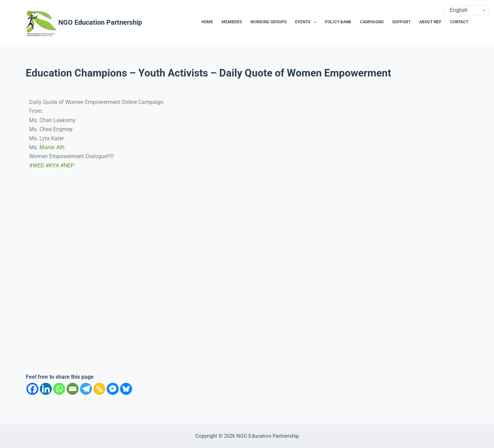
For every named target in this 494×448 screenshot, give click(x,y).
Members (232, 22)
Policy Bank (338, 22)
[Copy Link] (99, 389)
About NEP (430, 22)
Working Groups (268, 22)
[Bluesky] (126, 389)
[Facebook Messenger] (113, 389)
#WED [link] (37, 166)
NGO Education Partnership (100, 22)
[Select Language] (467, 10)
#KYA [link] (52, 166)
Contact (459, 22)
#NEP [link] (67, 166)
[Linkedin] (46, 389)
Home (207, 22)
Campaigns (372, 22)
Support (401, 22)
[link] (52, 147)
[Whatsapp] (59, 389)
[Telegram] (86, 389)
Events (307, 22)
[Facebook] (32, 389)
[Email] (73, 389)
